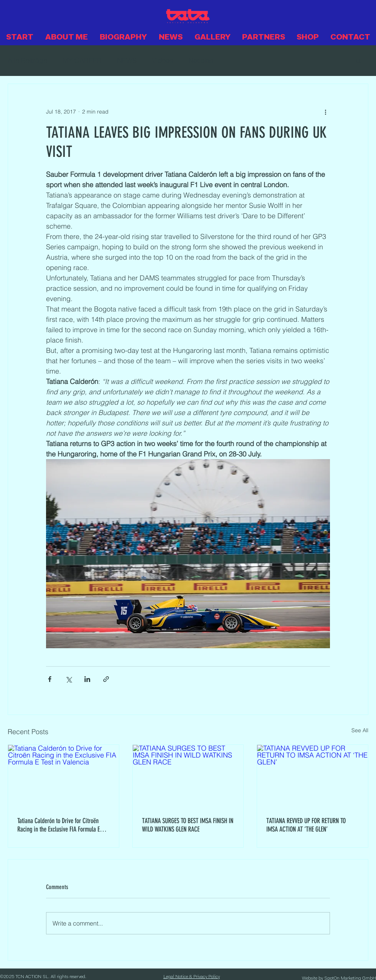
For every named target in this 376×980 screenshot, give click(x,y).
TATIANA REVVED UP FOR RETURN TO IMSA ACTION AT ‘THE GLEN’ (306, 825)
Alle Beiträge (27, 60)
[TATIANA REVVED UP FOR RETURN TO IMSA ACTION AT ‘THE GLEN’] (313, 776)
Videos (162, 60)
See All (360, 730)
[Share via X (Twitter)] (68, 679)
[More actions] (325, 112)
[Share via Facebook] (50, 679)
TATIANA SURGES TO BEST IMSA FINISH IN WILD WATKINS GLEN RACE (188, 825)
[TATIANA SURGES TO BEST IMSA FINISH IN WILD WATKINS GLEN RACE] (188, 776)
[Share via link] (106, 679)
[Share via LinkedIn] (87, 679)
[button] (359, 61)
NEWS (127, 60)
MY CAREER (82, 60)
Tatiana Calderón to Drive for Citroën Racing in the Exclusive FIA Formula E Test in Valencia (59, 825)
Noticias (201, 60)
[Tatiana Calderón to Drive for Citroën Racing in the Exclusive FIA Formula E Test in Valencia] (63, 776)
